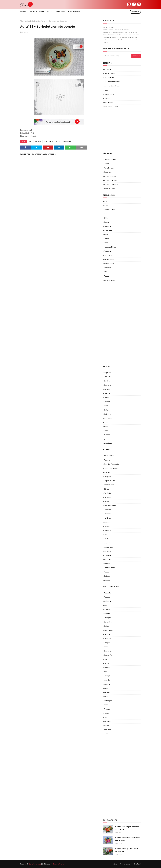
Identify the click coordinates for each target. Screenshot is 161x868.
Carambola (109, 630)
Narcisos (107, 551)
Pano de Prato (109, 168)
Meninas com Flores (112, 86)
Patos (106, 427)
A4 (30, 141)
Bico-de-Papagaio (111, 464)
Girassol (107, 501)
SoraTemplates (35, 864)
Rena (106, 431)
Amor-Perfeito (109, 456)
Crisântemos (109, 485)
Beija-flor (108, 373)
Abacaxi (107, 597)
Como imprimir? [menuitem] (36, 12)
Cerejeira (107, 477)
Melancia (108, 692)
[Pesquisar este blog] (117, 56)
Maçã (106, 688)
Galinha (107, 402)
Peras (106, 705)
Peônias (107, 564)
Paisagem (108, 251)
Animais (38, 141)
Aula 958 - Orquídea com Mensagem (126, 850)
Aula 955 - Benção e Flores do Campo (127, 828)
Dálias (106, 489)
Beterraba (108, 622)
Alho (106, 605)
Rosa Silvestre (109, 568)
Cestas (107, 222)
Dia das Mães (109, 78)
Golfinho (107, 414)
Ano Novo (108, 69)
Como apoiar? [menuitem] (75, 12)
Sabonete (36, 21)
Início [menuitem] (23, 12)
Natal (106, 90)
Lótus (106, 539)
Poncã (106, 713)
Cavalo (107, 389)
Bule (106, 214)
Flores (106, 235)
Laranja (107, 676)
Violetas (107, 580)
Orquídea (108, 555)
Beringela (108, 618)
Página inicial (25, 21)
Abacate (107, 593)
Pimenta (107, 709)
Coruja (107, 397)
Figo (106, 659)
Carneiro (107, 385)
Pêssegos (108, 721)
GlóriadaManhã (110, 506)
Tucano (107, 435)
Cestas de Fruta (110, 73)
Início (115, 864)
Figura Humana (110, 230)
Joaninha (108, 418)
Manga (107, 684)
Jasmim (107, 522)
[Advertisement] (132, 130)
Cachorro (108, 381)
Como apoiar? (126, 864)
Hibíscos (107, 514)
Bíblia (106, 218)
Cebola (107, 634)
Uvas (106, 734)
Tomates (107, 730)
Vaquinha (108, 443)
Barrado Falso (109, 210)
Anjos (106, 206)
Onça (106, 422)
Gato (106, 410)
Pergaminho (109, 259)
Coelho (107, 393)
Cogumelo (108, 651)
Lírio (106, 535)
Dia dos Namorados (112, 82)
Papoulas (108, 559)
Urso (106, 439)
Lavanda (108, 526)
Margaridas (109, 547)
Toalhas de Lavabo (111, 180)
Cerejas (107, 643)
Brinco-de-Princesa (112, 468)
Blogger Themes (59, 864)
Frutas (106, 239)
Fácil (58, 141)
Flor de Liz (108, 493)
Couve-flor (108, 655)
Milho (106, 697)
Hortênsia (108, 518)
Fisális (106, 663)
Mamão (107, 680)
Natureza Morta (110, 247)
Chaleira (107, 226)
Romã (106, 726)
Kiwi (105, 672)
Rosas (106, 276)
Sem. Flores (108, 102)
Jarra (106, 243)
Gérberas (108, 510)
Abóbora (107, 601)
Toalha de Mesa (110, 176)
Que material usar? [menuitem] (56, 12)
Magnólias (108, 543)
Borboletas (49, 141)
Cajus (106, 626)
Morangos (108, 701)
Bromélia (107, 472)
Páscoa (107, 98)
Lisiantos (107, 530)
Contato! (137, 864)
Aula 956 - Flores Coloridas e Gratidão (127, 839)
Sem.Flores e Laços (111, 107)
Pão (105, 272)
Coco (106, 647)
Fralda (107, 164)
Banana (107, 614)
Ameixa (107, 609)
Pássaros (108, 268)
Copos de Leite (110, 481)
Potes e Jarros (109, 94)
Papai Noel (108, 255)
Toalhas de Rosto (111, 185)
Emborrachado (110, 160)
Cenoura (107, 638)
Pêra (106, 717)
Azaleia (107, 460)
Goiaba (107, 668)
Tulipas (107, 576)
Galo (106, 406)
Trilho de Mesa (109, 189)
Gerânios (108, 497)
